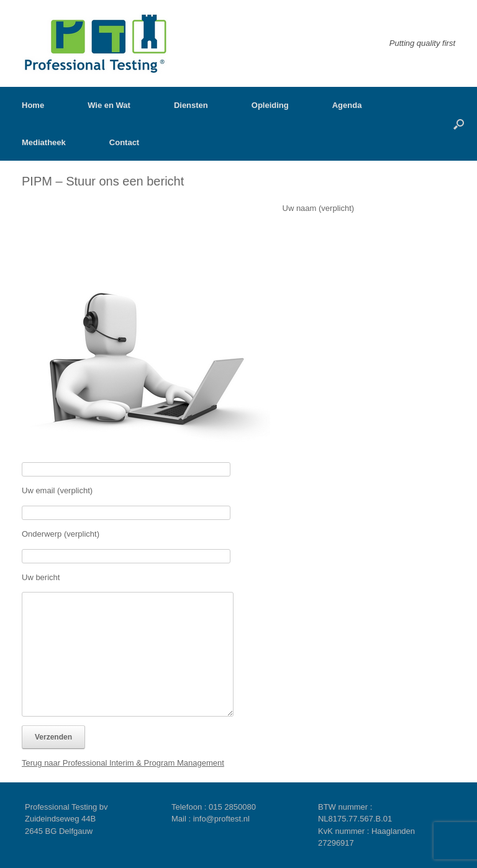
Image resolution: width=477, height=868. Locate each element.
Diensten (191, 105)
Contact (124, 142)
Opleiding (270, 105)
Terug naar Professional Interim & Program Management (123, 763)
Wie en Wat (109, 105)
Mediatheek (44, 142)
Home (33, 105)
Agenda (347, 105)
